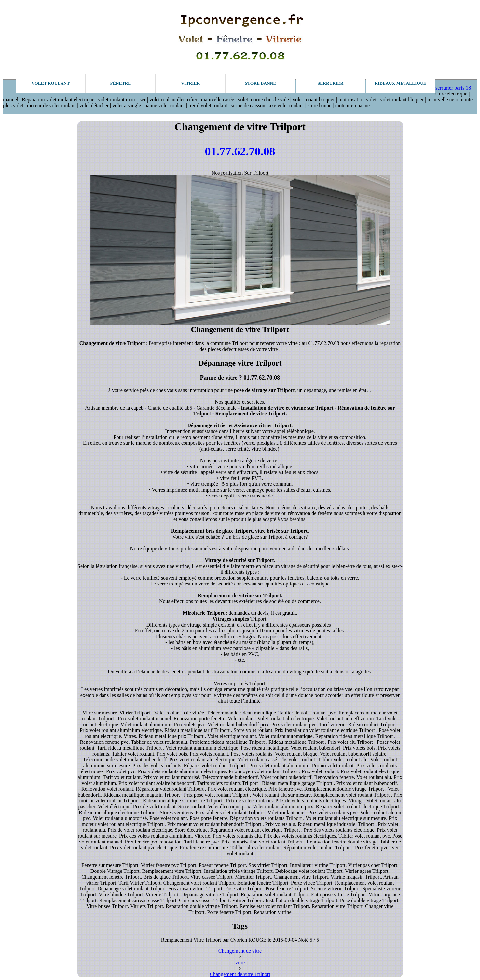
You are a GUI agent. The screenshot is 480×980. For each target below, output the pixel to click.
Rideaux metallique (400, 83)
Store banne (260, 83)
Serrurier (331, 83)
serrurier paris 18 (453, 88)
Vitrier (191, 83)
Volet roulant (51, 83)
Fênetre (121, 83)
